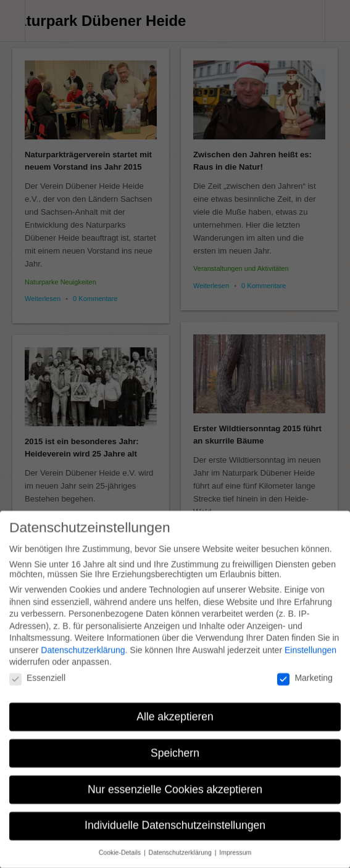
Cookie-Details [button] (121, 846)
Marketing (305, 671)
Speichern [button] (175, 746)
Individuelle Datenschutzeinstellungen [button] (175, 819)
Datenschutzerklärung (83, 643)
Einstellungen (310, 643)
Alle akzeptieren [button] (175, 709)
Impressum (235, 846)
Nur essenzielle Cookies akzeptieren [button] (175, 782)
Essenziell (37, 671)
